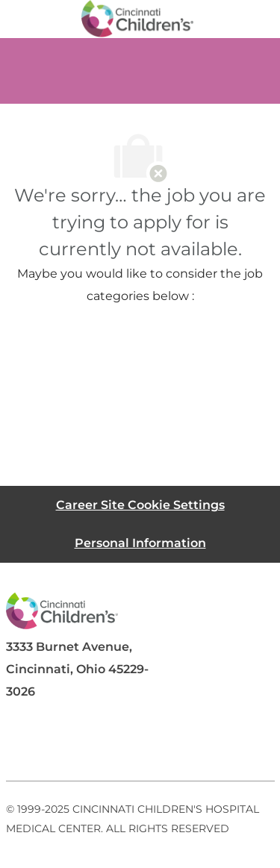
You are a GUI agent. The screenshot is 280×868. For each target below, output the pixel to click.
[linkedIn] (84, 745)
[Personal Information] (140, 543)
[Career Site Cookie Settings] (140, 505)
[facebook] (24, 745)
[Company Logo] (137, 18)
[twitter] (143, 745)
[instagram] (203, 745)
